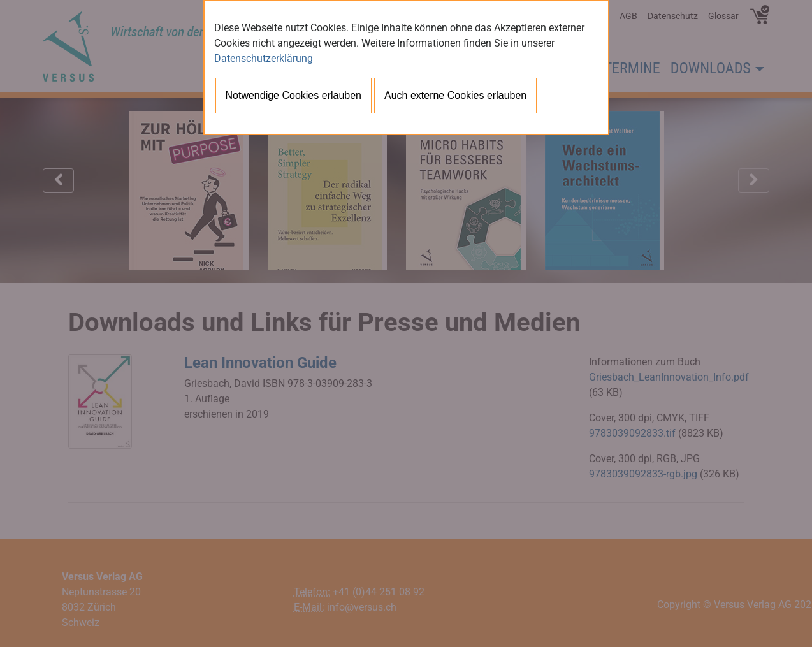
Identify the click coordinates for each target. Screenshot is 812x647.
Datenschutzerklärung (264, 58)
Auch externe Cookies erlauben (455, 95)
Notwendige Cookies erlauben (294, 95)
